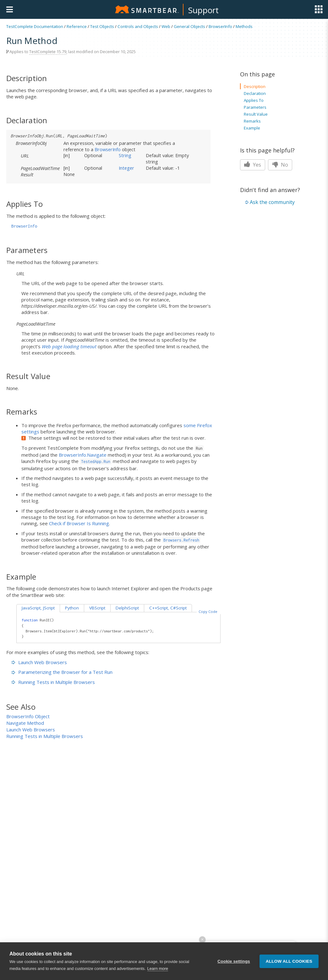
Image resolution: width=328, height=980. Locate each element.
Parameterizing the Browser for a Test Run (62, 672)
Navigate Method (25, 723)
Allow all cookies (289, 962)
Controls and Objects (138, 26)
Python (72, 608)
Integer (126, 168)
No (280, 165)
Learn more (158, 969)
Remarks (252, 121)
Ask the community (272, 202)
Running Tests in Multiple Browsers (53, 682)
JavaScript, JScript (38, 608)
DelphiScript (127, 608)
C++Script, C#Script (168, 608)
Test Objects (102, 26)
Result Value (256, 114)
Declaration (255, 93)
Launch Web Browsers (39, 662)
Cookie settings (234, 962)
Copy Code (208, 611)
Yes (253, 165)
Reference (77, 26)
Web (166, 26)
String (125, 155)
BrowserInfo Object (28, 716)
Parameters (255, 107)
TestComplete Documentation (35, 26)
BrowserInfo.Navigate (83, 455)
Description (255, 86)
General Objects (189, 26)
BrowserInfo (220, 26)
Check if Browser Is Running (79, 523)
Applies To (254, 100)
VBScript (97, 608)
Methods (244, 26)
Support (203, 10)
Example (252, 128)
